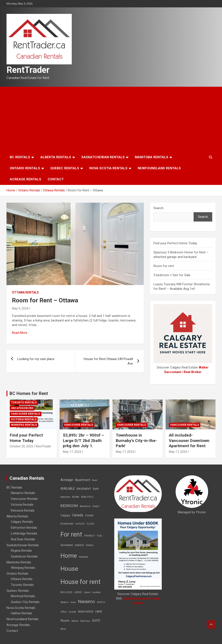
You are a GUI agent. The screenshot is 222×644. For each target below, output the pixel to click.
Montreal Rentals (23, 596)
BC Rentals (20, 157)
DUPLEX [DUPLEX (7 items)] (80, 524)
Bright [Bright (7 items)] (96, 506)
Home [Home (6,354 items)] (69, 556)
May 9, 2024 (20, 308)
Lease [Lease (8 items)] (87, 592)
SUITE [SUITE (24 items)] (96, 621)
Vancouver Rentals (25, 414)
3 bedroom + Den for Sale (172, 275)
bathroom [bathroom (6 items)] (65, 497)
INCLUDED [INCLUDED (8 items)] (66, 592)
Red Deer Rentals (23, 539)
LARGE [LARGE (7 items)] (78, 592)
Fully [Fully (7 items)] (100, 536)
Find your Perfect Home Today (175, 243)
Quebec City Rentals (25, 602)
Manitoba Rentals (152, 157)
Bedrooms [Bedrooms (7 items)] (85, 506)
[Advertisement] (111, 119)
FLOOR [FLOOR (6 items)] (90, 524)
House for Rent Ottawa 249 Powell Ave (108, 361)
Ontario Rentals (25, 168)
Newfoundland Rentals (159, 168)
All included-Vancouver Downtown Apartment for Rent (189, 440)
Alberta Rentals (56, 157)
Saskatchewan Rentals (103, 157)
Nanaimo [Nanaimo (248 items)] (86, 602)
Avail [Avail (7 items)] (95, 480)
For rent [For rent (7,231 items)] (71, 534)
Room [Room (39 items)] (65, 621)
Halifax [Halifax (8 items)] (90, 545)
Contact (56, 179)
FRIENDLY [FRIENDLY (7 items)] (90, 536)
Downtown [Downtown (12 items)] (67, 524)
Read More (20, 333)
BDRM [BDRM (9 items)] (76, 497)
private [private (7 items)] (72, 612)
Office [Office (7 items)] (64, 612)
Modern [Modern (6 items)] (64, 602)
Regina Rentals (21, 551)
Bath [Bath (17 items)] (96, 489)
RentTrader (28, 70)
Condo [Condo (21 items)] (89, 515)
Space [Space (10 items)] (75, 621)
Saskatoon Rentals (24, 556)
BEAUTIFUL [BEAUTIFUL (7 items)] (87, 497)
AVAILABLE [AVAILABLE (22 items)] (68, 489)
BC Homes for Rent (29, 393)
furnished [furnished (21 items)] (67, 545)
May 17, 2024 (72, 452)
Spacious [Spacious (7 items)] (85, 621)
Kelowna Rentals (23, 510)
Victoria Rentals (24, 419)
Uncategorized (22, 408)
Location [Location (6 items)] (96, 592)
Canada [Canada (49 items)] (78, 515)
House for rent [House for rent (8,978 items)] (81, 582)
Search (158, 208)
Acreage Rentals (25, 179)
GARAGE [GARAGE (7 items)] (79, 545)
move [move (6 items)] (73, 602)
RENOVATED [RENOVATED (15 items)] (86, 612)
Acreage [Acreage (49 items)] (67, 480)
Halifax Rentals (21, 613)
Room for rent (164, 266)
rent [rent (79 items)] (99, 611)
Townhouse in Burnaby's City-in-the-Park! (136, 440)
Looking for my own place (36, 359)
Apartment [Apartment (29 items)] (83, 480)
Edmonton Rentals (24, 528)
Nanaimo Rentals (23, 493)
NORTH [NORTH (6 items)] (101, 602)
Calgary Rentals (22, 522)
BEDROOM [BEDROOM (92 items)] (69, 506)
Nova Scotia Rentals (108, 168)
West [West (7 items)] (63, 629)
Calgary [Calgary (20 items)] (65, 515)
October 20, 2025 (21, 446)
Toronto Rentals (24, 403)
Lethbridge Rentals (24, 533)
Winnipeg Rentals (24, 425)
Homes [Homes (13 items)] (83, 557)
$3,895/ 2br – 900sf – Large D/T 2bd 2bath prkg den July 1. (83, 440)
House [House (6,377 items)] (69, 569)
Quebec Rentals (65, 168)
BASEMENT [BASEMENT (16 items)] (84, 489)
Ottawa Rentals (25, 292)
